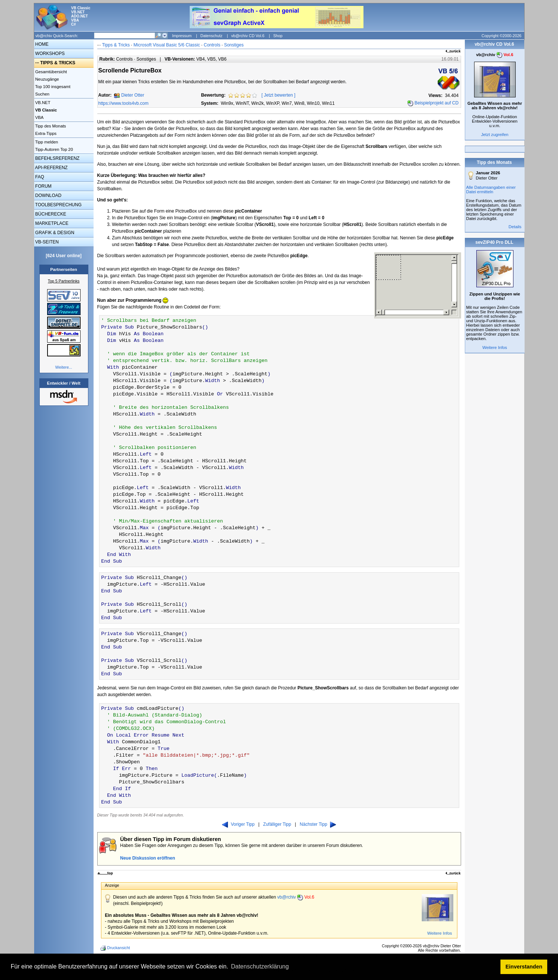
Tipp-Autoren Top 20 (54, 149)
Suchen (42, 94)
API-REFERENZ (51, 168)
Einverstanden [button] (524, 967)
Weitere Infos (440, 933)
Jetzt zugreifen (495, 135)
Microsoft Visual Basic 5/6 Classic (168, 45)
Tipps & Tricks (116, 45)
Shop (278, 36)
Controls (212, 45)
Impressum (182, 36)
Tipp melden (46, 142)
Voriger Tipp (238, 824)
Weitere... (64, 367)
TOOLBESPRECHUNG (58, 205)
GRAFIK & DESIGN (54, 233)
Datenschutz (211, 36)
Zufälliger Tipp (277, 824)
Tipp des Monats (50, 126)
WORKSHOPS (50, 54)
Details (515, 227)
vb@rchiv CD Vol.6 (248, 36)
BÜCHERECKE (50, 214)
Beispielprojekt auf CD (436, 103)
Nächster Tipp (318, 824)
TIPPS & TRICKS (58, 63)
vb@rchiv (296, 897)
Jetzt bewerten (278, 95)
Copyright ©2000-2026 (501, 36)
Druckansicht (116, 948)
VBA (39, 117)
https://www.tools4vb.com (123, 103)
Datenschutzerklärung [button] (260, 966)
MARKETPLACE (51, 223)
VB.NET (42, 103)
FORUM (43, 186)
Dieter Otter (133, 95)
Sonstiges (234, 45)
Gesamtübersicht (51, 72)
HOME (41, 44)
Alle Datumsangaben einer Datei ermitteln (491, 190)
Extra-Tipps (45, 133)
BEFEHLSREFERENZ (57, 158)
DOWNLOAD (48, 195)
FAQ (39, 177)
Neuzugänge (47, 79)
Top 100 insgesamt (52, 87)
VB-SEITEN (47, 242)
